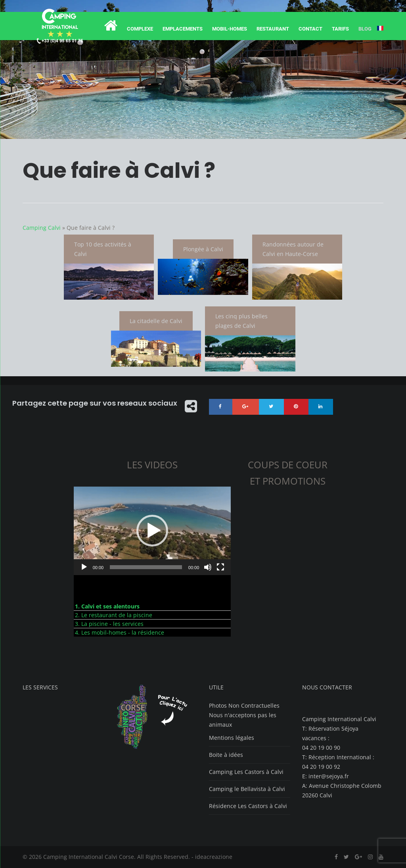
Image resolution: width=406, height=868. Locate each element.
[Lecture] (84, 568)
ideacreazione (214, 857)
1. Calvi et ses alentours (107, 607)
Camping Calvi (42, 228)
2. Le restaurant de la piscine (114, 615)
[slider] (146, 568)
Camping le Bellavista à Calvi (247, 789)
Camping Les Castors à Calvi (246, 772)
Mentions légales (232, 738)
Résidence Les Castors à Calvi (248, 806)
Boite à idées (226, 755)
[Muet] (208, 568)
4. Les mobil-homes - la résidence (120, 633)
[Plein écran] (220, 568)
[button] (152, 531)
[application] (152, 531)
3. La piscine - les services (109, 624)
